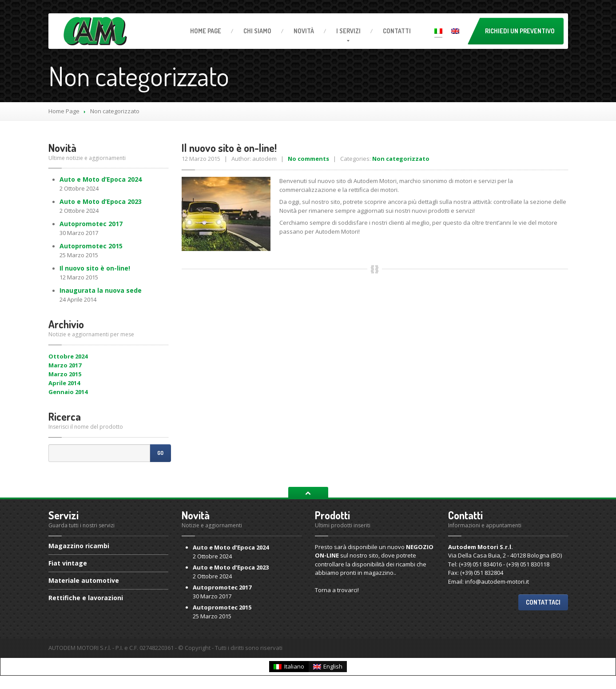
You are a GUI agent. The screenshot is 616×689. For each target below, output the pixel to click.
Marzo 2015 (65, 374)
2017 (91, 224)
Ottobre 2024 (68, 356)
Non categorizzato (401, 159)
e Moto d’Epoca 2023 (101, 201)
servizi (348, 31)
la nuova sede (101, 290)
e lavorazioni (86, 598)
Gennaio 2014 (68, 392)
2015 (91, 246)
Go (160, 453)
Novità (304, 31)
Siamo (257, 31)
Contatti (397, 31)
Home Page (64, 111)
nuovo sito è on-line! (95, 268)
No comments (308, 159)
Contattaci (543, 602)
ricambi (79, 546)
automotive (84, 580)
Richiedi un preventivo (520, 31)
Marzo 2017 (65, 365)
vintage (68, 563)
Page (206, 31)
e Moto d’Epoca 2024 (101, 179)
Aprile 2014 (64, 383)
